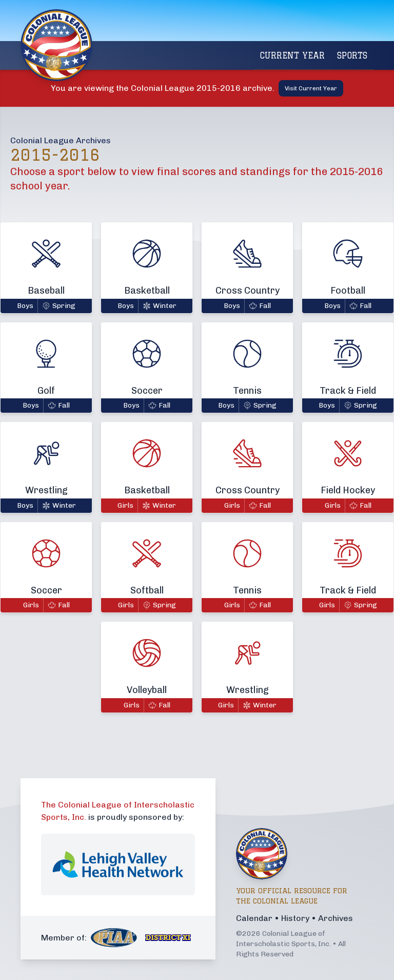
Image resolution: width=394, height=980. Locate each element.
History (295, 918)
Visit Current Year (311, 88)
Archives (336, 918)
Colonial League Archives (61, 140)
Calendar (254, 918)
